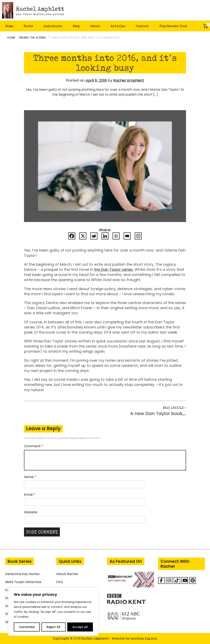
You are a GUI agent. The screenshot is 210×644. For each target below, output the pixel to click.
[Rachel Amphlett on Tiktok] (177, 581)
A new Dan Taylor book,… (158, 414)
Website (31, 512)
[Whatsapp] (116, 236)
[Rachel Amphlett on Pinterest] (193, 581)
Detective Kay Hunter (22, 574)
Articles (118, 26)
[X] (83, 236)
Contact (142, 26)
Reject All (53, 627)
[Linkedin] (105, 236)
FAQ (60, 582)
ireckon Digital (144, 638)
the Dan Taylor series (113, 269)
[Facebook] (72, 236)
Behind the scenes (33, 38)
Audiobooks (53, 26)
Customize (27, 627)
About (95, 26)
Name (30, 477)
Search (197, 26)
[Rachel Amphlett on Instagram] (169, 581)
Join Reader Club (173, 26)
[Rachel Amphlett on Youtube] (185, 581)
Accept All (80, 627)
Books (28, 26)
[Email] (127, 236)
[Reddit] (94, 236)
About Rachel (67, 574)
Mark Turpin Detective (23, 582)
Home (9, 26)
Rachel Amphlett (129, 80)
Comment (34, 446)
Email (30, 495)
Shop (76, 26)
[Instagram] (138, 236)
